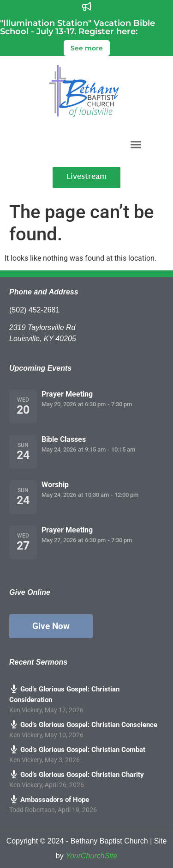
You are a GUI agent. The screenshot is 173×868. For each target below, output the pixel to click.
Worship (55, 485)
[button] (136, 144)
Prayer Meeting (67, 394)
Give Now (51, 626)
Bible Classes (64, 439)
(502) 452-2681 (34, 310)
